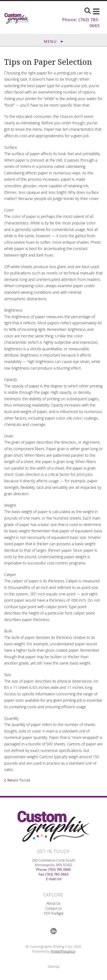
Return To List (19, 780)
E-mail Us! (54, 879)
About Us (53, 903)
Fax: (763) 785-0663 (53, 874)
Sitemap (54, 967)
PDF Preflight (54, 913)
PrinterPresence (63, 951)
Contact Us (54, 908)
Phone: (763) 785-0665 (53, 870)
